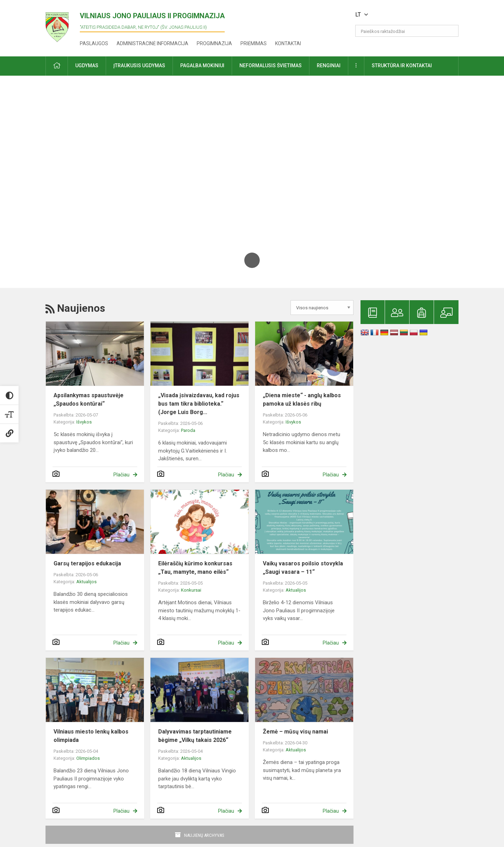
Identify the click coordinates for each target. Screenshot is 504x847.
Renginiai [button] (329, 66)
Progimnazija (214, 43)
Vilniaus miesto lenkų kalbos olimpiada (91, 736)
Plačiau (121, 475)
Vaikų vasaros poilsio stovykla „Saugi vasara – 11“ (303, 568)
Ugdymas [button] (87, 66)
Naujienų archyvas (204, 835)
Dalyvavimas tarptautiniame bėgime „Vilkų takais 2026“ (195, 736)
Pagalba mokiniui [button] (202, 66)
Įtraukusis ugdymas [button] (139, 66)
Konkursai (191, 590)
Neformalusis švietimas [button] (271, 66)
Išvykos (84, 422)
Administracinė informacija (152, 43)
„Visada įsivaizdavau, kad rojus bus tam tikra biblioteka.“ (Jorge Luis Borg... (199, 404)
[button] (411, 15)
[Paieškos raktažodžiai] (407, 31)
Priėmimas (254, 43)
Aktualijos (86, 582)
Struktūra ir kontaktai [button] (402, 66)
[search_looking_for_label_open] (451, 31)
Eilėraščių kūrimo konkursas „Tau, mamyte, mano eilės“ (195, 568)
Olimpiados (88, 758)
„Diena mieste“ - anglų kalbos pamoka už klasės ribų (302, 400)
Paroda (188, 430)
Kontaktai (288, 43)
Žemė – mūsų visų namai (295, 732)
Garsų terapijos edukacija (87, 563)
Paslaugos (94, 43)
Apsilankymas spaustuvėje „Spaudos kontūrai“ (89, 400)
